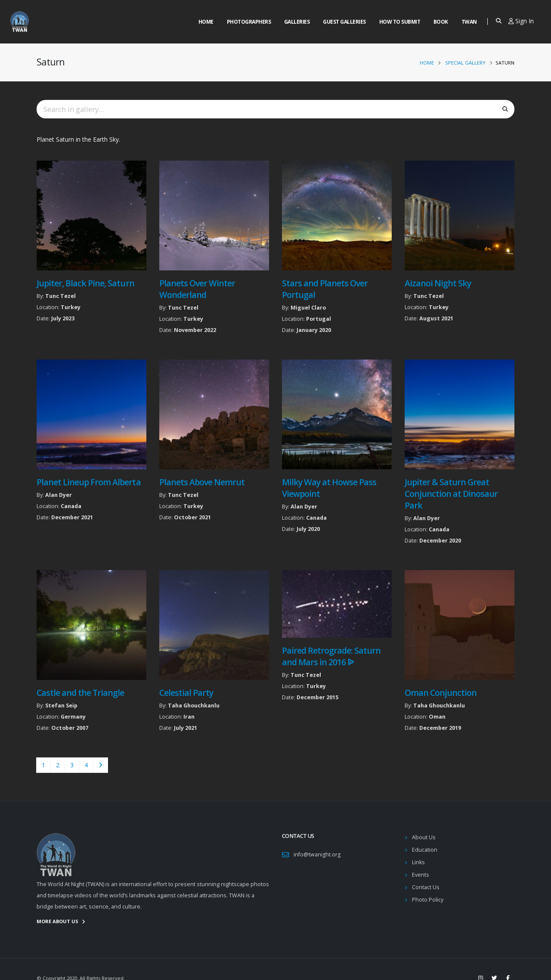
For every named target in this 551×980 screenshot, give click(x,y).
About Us (424, 837)
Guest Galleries (344, 22)
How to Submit (400, 22)
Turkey (71, 307)
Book (441, 22)
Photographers (249, 22)
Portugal (319, 319)
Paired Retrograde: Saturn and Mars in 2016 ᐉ (331, 656)
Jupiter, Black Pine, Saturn (85, 283)
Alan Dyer (59, 495)
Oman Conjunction (441, 693)
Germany (73, 717)
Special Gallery (465, 63)
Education (425, 850)
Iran (189, 717)
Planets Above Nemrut (202, 482)
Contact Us (426, 887)
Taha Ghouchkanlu (194, 706)
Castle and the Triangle (80, 693)
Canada (71, 506)
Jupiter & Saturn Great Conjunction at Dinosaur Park (451, 494)
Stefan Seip (61, 706)
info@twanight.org (317, 854)
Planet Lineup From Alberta (89, 482)
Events (421, 875)
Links (418, 862)
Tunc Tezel (60, 296)
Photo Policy (428, 900)
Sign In (521, 21)
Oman (437, 717)
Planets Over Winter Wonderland (197, 289)
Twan (469, 22)
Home (206, 22)
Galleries (297, 22)
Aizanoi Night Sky (438, 283)
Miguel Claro (308, 308)
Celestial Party (186, 693)
